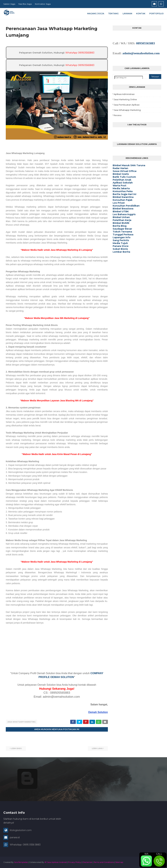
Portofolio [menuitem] (157, 14)
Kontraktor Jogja (43, 4)
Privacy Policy (75, 862)
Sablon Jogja (9, 4)
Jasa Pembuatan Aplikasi (127, 105)
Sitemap (119, 862)
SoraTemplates (21, 862)
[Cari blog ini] (129, 78)
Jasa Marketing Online (125, 99)
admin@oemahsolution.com (141, 53)
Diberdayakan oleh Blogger (43, 790)
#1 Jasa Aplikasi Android (56, 862)
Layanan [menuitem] (127, 14)
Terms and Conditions (104, 862)
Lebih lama (97, 748)
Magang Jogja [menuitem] (96, 14)
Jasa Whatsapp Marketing (21, 722)
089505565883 (145, 43)
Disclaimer (87, 862)
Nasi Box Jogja (25, 4)
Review (118, 115)
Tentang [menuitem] (113, 14)
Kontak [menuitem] (141, 14)
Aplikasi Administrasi (124, 94)
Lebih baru (16, 748)
